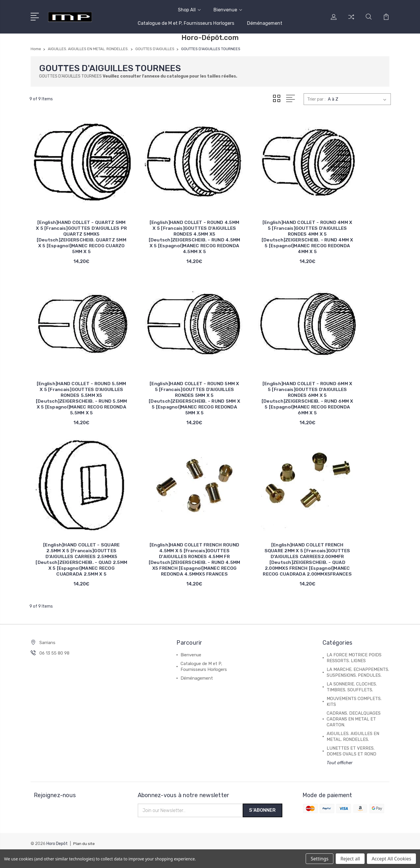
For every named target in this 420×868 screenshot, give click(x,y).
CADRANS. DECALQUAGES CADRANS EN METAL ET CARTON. (354, 733)
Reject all (350, 859)
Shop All (189, 10)
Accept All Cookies (391, 859)
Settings (320, 859)
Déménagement (265, 23)
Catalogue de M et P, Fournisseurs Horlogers (186, 23)
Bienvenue (228, 10)
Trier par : (316, 99)
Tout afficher (340, 776)
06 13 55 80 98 (54, 667)
